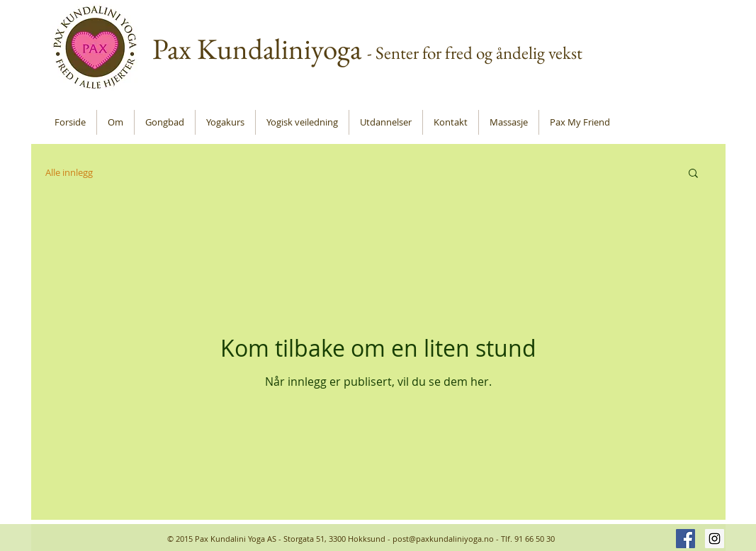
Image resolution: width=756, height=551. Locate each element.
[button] (693, 174)
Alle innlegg (69, 172)
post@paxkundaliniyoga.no (443, 539)
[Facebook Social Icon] (686, 539)
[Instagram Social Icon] (715, 539)
